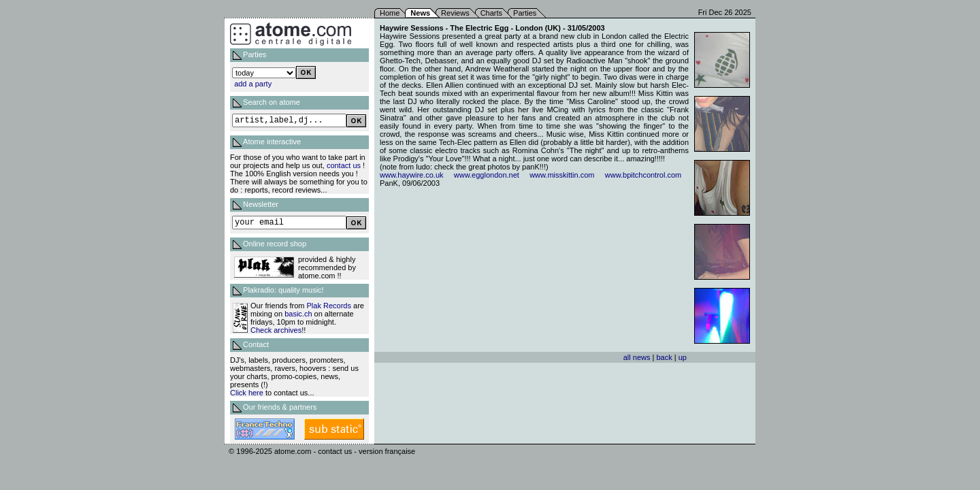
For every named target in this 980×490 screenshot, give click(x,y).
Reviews (455, 13)
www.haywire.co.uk (412, 175)
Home (390, 13)
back (664, 357)
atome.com (293, 451)
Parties (525, 13)
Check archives (276, 330)
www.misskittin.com (562, 175)
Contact (256, 344)
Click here (247, 393)
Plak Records (329, 306)
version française (387, 451)
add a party (253, 84)
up (683, 357)
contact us (344, 165)
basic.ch (298, 314)
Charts (491, 13)
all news (637, 357)
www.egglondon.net (487, 175)
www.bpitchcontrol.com (643, 175)
